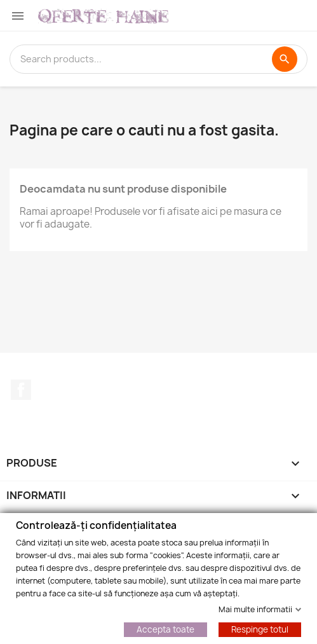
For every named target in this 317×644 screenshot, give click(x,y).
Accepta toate (165, 629)
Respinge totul (260, 629)
